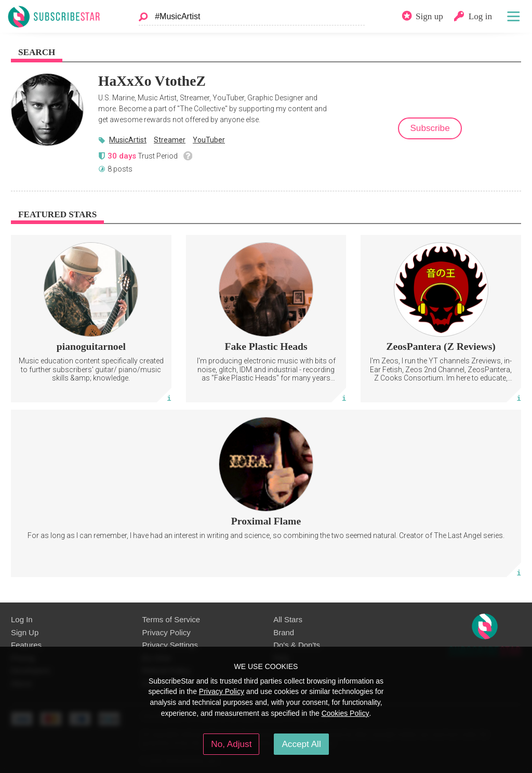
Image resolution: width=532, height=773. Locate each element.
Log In (22, 619)
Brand (284, 632)
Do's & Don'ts (297, 645)
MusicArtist (128, 140)
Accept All (301, 744)
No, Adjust (231, 744)
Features (26, 645)
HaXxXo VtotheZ (152, 81)
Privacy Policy (167, 632)
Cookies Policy (345, 713)
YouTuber (209, 140)
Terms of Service (171, 619)
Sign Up (25, 632)
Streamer (170, 140)
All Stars (288, 619)
